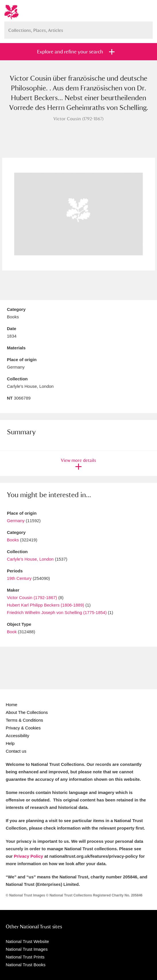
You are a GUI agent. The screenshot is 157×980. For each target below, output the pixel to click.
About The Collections (27, 712)
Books (13, 540)
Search (146, 28)
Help (10, 743)
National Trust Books (26, 965)
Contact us (16, 751)
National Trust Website (27, 941)
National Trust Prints (25, 957)
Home (11, 705)
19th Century (19, 578)
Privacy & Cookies (23, 728)
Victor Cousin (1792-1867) (32, 598)
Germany (16, 521)
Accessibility (18, 736)
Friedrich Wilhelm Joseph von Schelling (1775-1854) (57, 612)
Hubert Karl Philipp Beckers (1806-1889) (45, 605)
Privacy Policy (28, 856)
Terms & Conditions (24, 720)
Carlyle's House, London (30, 559)
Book (12, 632)
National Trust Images (27, 949)
